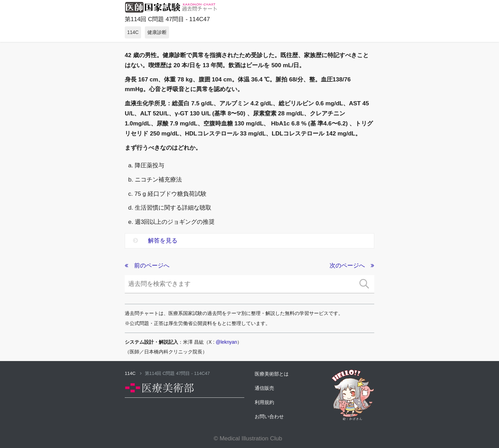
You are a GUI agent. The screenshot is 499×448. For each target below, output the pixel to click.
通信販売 (264, 388)
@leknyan (227, 342)
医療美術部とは (272, 374)
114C (133, 373)
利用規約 (264, 402)
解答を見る (155, 241)
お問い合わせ (269, 416)
